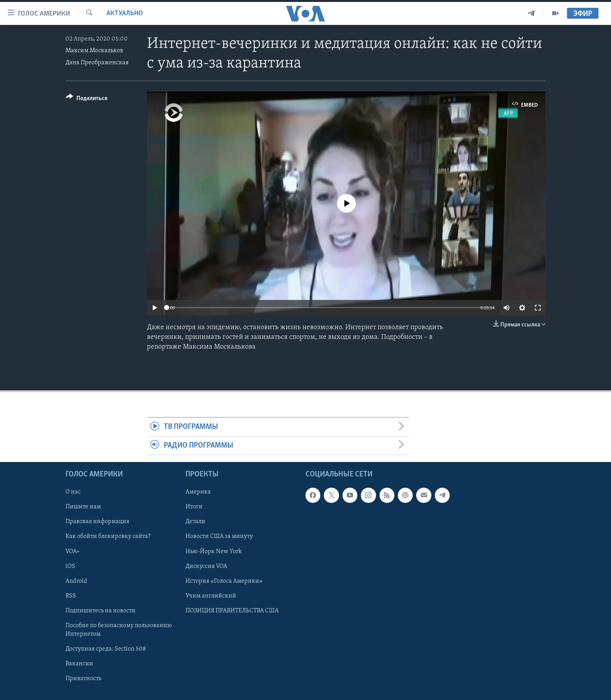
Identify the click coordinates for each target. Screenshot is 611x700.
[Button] (87, 100)
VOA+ (73, 552)
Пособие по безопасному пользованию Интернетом (119, 630)
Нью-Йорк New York (214, 552)
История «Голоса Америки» (224, 581)
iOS (70, 566)
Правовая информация (97, 522)
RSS (71, 596)
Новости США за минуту (219, 537)
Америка (198, 492)
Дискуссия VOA (206, 566)
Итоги (194, 507)
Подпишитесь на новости (101, 611)
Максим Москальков (94, 51)
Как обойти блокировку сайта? (108, 537)
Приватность (83, 679)
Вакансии (79, 664)
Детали (195, 522)
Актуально (125, 13)
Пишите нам (83, 507)
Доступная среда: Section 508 (106, 649)
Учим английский (211, 596)
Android (76, 581)
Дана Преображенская (97, 63)
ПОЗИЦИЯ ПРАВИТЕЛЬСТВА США (232, 611)
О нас (73, 492)
